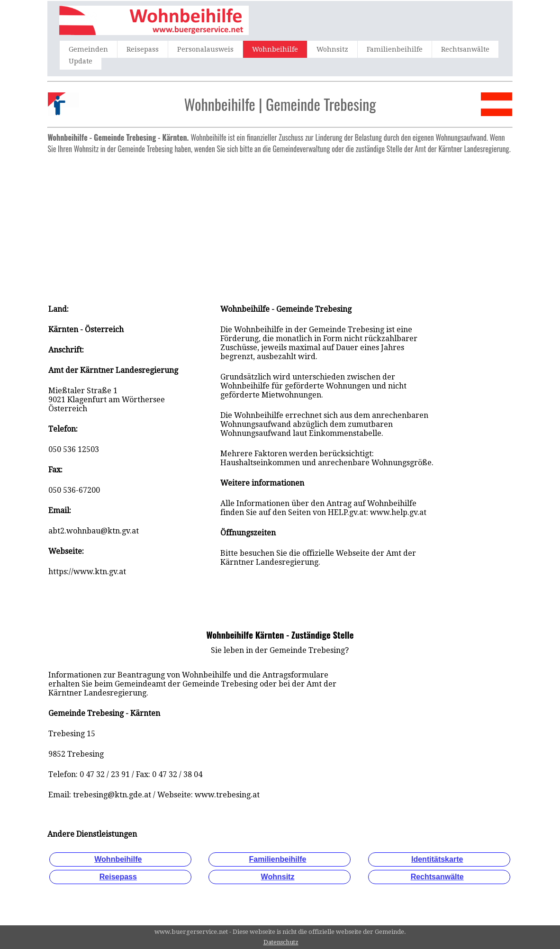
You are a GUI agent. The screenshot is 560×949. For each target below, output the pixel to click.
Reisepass (143, 49)
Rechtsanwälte (465, 49)
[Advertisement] (280, 224)
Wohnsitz (332, 49)
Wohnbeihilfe (275, 49)
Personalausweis (205, 49)
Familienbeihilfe (395, 49)
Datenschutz (281, 942)
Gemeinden (88, 49)
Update (81, 61)
